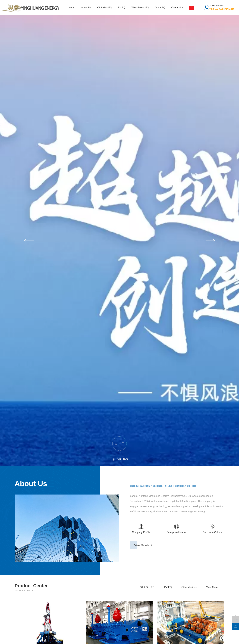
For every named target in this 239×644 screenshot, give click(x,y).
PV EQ (122, 8)
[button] (29, 241)
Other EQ (160, 8)
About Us (86, 8)
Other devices (189, 587)
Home (72, 8)
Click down (120, 459)
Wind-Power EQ (140, 8)
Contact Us (177, 8)
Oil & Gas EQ (105, 8)
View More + (213, 587)
